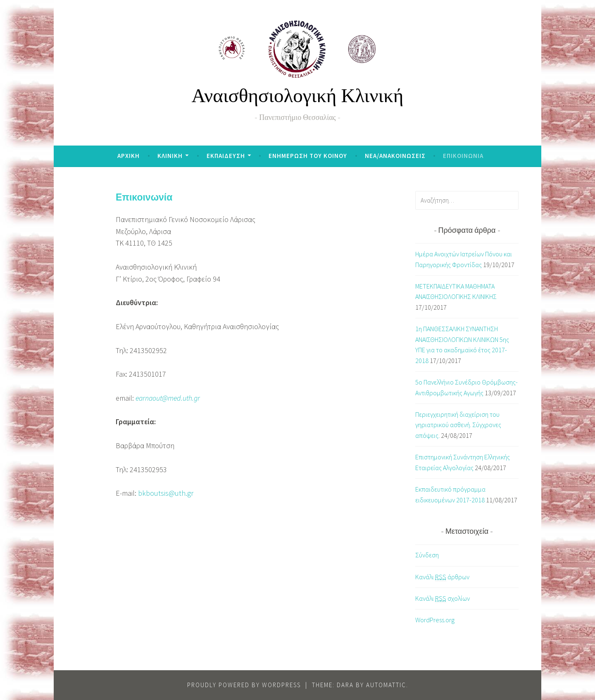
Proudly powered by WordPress (244, 685)
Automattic (386, 685)
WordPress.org (435, 620)
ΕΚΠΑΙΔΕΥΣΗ (226, 156)
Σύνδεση (427, 555)
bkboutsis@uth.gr (166, 493)
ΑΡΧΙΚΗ (129, 156)
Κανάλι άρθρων (442, 577)
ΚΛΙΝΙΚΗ (170, 156)
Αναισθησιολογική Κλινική (298, 98)
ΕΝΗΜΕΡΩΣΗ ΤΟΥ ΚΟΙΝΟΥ (308, 156)
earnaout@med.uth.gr (168, 398)
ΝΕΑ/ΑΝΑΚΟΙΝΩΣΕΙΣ (395, 156)
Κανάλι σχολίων (443, 598)
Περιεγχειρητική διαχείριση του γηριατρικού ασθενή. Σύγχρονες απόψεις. (458, 425)
